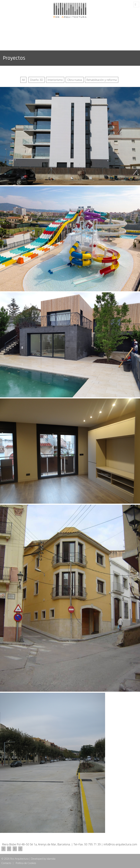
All (23, 80)
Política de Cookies (26, 863)
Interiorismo (55, 80)
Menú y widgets (136, 5)
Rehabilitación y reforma (102, 80)
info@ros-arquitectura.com (120, 844)
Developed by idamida (43, 859)
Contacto (6, 863)
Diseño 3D (37, 80)
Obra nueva (75, 80)
